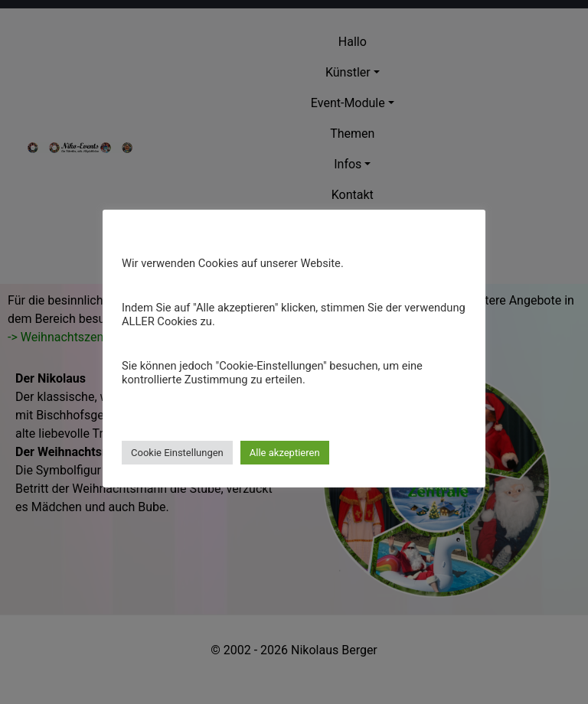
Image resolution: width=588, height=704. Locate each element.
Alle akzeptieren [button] (285, 453)
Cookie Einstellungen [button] (177, 453)
